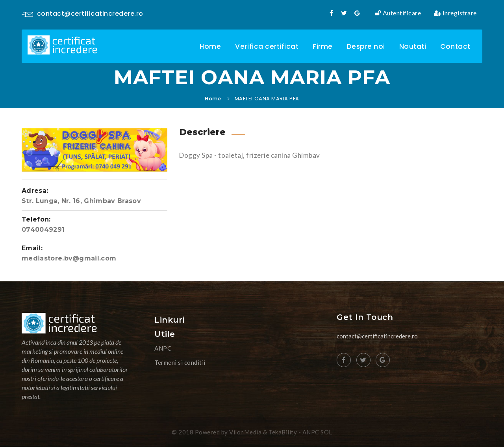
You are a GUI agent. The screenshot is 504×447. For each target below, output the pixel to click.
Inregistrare (455, 13)
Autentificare (398, 13)
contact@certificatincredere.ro (82, 14)
